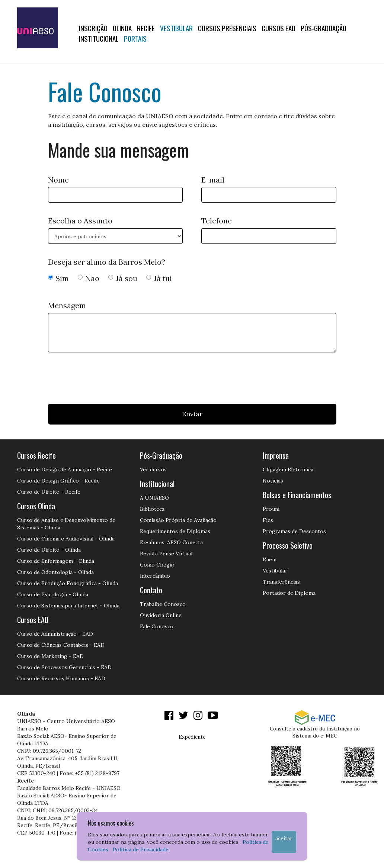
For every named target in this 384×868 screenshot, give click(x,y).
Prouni (271, 509)
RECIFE (146, 28)
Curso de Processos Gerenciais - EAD (64, 667)
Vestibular (176, 28)
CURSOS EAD (279, 28)
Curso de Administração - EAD (55, 634)
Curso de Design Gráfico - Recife (58, 481)
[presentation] (105, 380)
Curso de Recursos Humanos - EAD (61, 678)
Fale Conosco (157, 626)
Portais (135, 38)
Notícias (273, 481)
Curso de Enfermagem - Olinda (56, 561)
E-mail (213, 180)
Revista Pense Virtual (166, 554)
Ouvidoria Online (161, 615)
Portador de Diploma (289, 593)
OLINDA (122, 28)
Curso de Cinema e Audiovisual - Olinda (66, 539)
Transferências (281, 582)
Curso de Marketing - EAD (50, 656)
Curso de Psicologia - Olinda (53, 594)
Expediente (192, 737)
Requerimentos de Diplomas (175, 531)
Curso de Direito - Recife (49, 492)
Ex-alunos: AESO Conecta (171, 542)
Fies (268, 520)
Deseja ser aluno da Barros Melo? (107, 262)
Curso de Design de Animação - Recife (65, 470)
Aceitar (284, 838)
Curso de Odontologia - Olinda (55, 572)
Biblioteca (152, 509)
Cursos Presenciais (227, 28)
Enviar (192, 414)
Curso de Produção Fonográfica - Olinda (68, 583)
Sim (58, 278)
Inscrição (93, 28)
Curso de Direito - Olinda (49, 550)
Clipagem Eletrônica (288, 470)
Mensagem (67, 305)
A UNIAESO (154, 498)
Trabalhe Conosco (163, 604)
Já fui (159, 278)
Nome (58, 180)
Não (89, 278)
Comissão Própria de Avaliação (178, 520)
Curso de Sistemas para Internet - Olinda (68, 606)
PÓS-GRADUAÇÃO (324, 28)
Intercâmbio (155, 576)
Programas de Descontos (294, 531)
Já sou (123, 278)
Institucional (99, 38)
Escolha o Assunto (80, 221)
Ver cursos (153, 470)
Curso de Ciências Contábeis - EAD (61, 645)
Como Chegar (157, 565)
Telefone (217, 221)
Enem (270, 559)
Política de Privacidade (141, 849)
